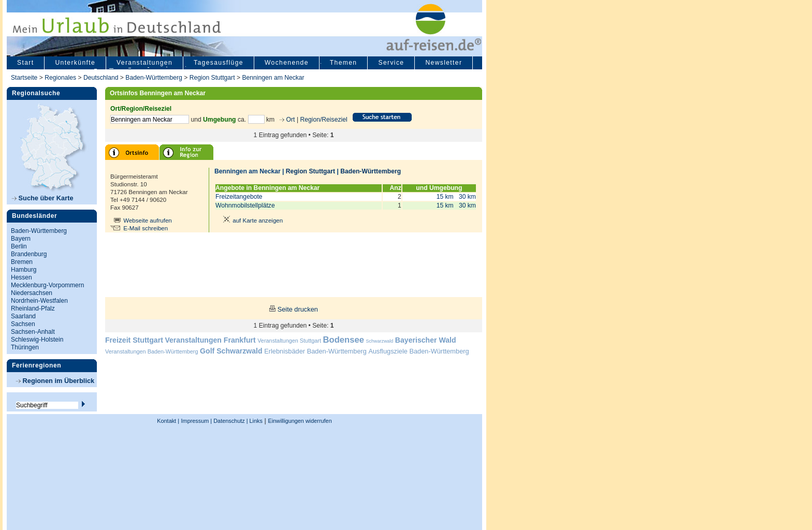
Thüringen (25, 347)
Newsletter (444, 63)
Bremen (22, 262)
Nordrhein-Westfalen (39, 301)
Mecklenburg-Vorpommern (47, 285)
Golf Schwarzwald (231, 351)
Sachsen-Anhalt (33, 332)
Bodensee (344, 340)
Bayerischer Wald (426, 340)
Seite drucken (298, 309)
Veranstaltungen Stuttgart (289, 341)
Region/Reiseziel (323, 120)
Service (391, 63)
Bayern (21, 239)
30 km (467, 197)
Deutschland (101, 78)
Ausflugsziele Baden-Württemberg (418, 351)
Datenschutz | (230, 421)
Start (25, 63)
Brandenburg (29, 254)
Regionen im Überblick (55, 381)
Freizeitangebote (239, 197)
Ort (289, 120)
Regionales (60, 78)
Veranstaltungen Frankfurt (210, 340)
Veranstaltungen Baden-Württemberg (152, 351)
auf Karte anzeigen (251, 220)
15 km (445, 197)
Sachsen (23, 324)
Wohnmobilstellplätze (245, 205)
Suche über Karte (43, 198)
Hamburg (24, 270)
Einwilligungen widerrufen (300, 421)
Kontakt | (168, 421)
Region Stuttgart (212, 78)
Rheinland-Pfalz (33, 308)
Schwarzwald (380, 341)
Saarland (23, 316)
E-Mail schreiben (146, 228)
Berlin (19, 246)
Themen (344, 63)
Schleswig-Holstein (37, 340)
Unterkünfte (75, 63)
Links (255, 421)
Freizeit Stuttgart (134, 340)
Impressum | (197, 421)
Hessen (21, 277)
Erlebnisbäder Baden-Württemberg (315, 351)
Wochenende (287, 63)
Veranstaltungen (144, 63)
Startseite (24, 78)
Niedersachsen (32, 293)
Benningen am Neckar (273, 78)
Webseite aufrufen (148, 220)
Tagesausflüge (219, 63)
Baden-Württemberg (154, 78)
